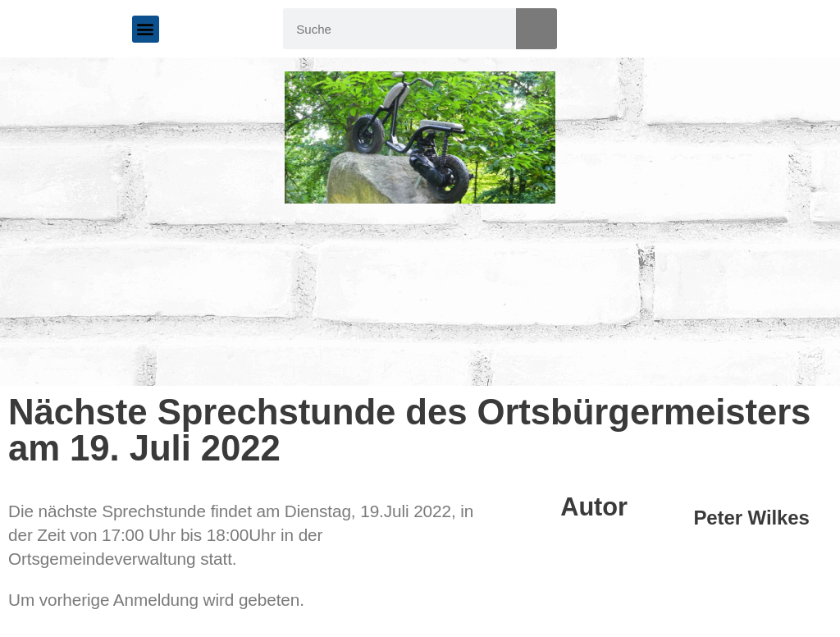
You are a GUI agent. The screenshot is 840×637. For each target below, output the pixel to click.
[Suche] (536, 29)
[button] (146, 29)
